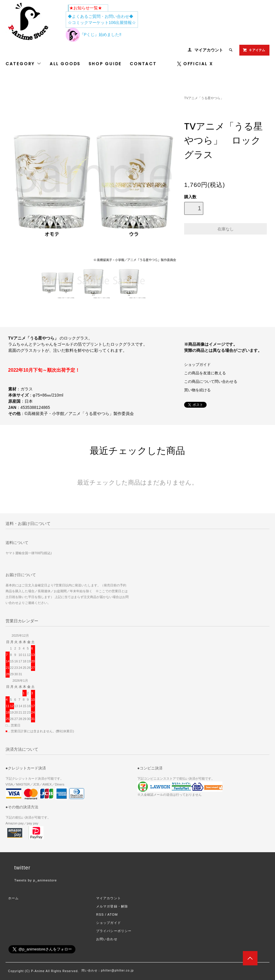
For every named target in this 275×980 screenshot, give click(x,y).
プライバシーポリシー (114, 931)
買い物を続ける (197, 390)
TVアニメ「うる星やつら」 (204, 98)
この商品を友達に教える (205, 373)
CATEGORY (24, 64)
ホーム (13, 898)
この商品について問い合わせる (211, 382)
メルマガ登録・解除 (112, 906)
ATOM (113, 914)
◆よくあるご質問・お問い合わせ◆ (101, 16)
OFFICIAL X (195, 64)
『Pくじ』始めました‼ (94, 35)
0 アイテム (254, 50)
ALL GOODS (65, 64)
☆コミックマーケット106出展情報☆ (102, 23)
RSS (100, 914)
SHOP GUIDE (105, 64)
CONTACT (143, 64)
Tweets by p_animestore (36, 880)
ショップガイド (197, 365)
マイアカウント (209, 50)
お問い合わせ (107, 939)
